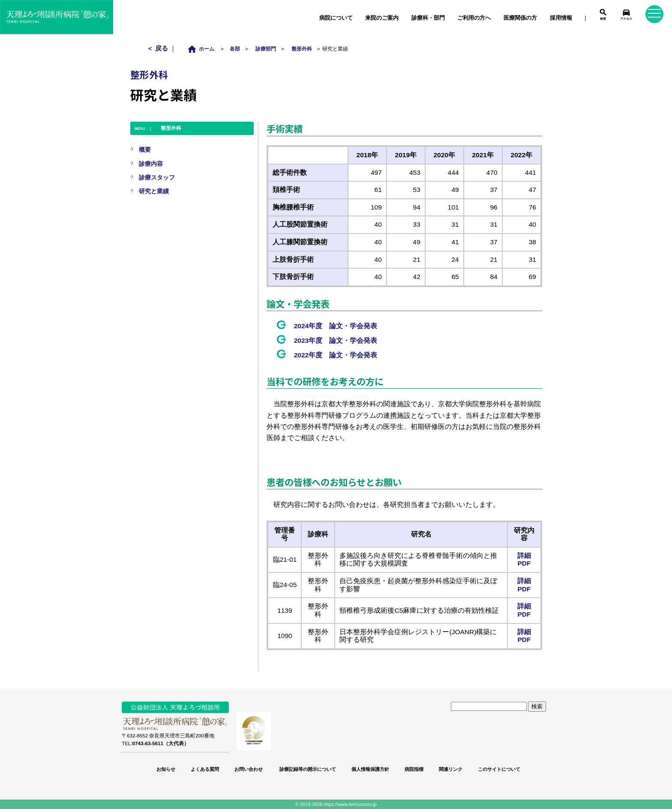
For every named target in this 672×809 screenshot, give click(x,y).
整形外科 (302, 49)
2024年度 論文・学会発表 (336, 326)
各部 (235, 49)
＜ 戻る (158, 48)
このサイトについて (499, 769)
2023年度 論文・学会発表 (336, 340)
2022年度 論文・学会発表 (336, 355)
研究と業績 (154, 191)
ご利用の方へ (474, 18)
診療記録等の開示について (307, 769)
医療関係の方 (520, 18)
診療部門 (266, 49)
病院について (336, 18)
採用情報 (561, 18)
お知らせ (166, 769)
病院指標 (414, 769)
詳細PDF (524, 560)
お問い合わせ (249, 769)
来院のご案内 (382, 18)
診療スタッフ (157, 177)
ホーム (203, 49)
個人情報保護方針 (370, 769)
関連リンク (451, 769)
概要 (145, 150)
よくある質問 (205, 769)
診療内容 (151, 164)
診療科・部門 (428, 18)
